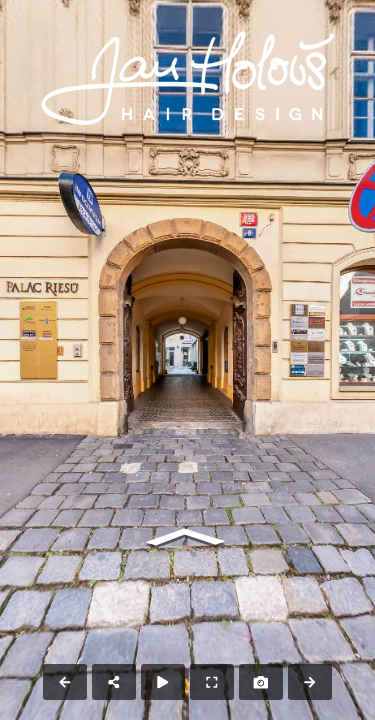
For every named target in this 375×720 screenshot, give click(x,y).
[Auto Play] (163, 682)
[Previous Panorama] (65, 682)
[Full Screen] (212, 682)
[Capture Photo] (261, 682)
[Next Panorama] (310, 682)
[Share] (114, 682)
